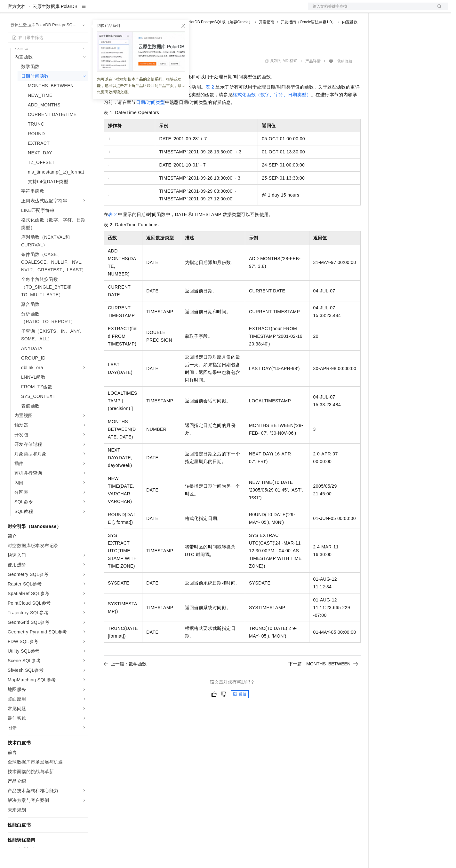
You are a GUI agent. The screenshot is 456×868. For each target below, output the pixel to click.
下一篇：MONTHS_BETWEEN (323, 684)
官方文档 (17, 27)
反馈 (240, 715)
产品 (83, 10)
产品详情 (313, 81)
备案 (383, 10)
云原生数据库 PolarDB (55, 27)
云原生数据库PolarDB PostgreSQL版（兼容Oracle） (208, 43)
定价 (138, 10)
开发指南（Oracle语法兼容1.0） (308, 43)
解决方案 (103, 10)
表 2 (210, 107)
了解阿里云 (211, 10)
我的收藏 (345, 82)
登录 (437, 10)
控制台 (399, 10)
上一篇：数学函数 (125, 684)
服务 (189, 10)
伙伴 (173, 10)
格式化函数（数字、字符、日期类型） (272, 115)
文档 (370, 10)
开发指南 (267, 43)
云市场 (156, 10)
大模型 (66, 10)
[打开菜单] (10, 10)
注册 (414, 10)
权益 (123, 10)
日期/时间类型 (151, 123)
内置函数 (350, 43)
